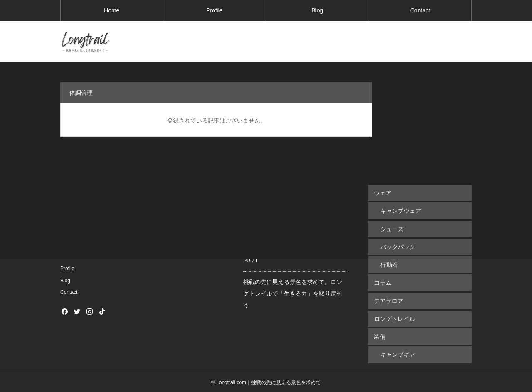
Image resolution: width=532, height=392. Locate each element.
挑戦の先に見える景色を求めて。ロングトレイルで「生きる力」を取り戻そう (293, 293)
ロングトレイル (394, 318)
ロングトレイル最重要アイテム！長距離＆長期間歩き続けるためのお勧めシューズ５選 (293, 202)
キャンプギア (398, 354)
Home (112, 10)
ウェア (383, 193)
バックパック (398, 247)
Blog (317, 10)
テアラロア (389, 300)
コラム (383, 282)
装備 (380, 336)
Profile (214, 10)
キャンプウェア (401, 211)
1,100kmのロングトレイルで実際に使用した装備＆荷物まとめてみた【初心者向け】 (295, 248)
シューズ (392, 229)
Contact (420, 10)
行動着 (389, 264)
